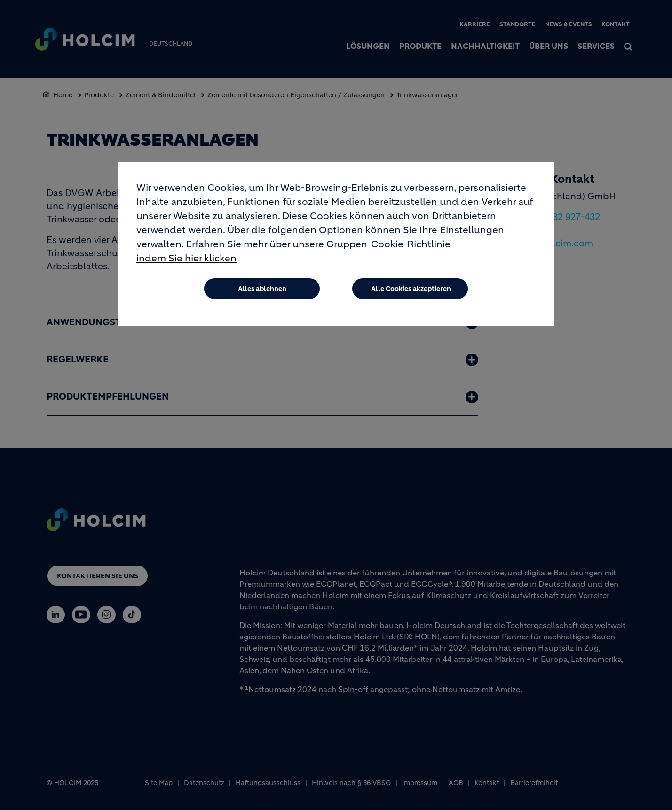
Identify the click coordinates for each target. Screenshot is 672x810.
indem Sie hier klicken (186, 258)
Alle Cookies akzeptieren (411, 289)
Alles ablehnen (262, 289)
